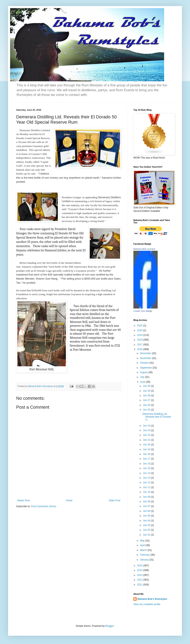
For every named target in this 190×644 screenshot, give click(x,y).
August (144, 372)
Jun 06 (147, 511)
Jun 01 (147, 535)
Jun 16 (147, 464)
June (143, 382)
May (143, 541)
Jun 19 (147, 449)
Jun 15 (147, 468)
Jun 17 (147, 459)
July (143, 377)
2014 (140, 570)
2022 (140, 326)
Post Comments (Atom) (44, 506)
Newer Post (23, 500)
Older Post (115, 500)
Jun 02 (147, 530)
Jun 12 (147, 482)
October (145, 363)
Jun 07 (147, 506)
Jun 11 (147, 487)
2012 (140, 580)
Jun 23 (147, 430)
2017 (140, 345)
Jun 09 (147, 497)
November (146, 358)
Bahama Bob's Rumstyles (152, 599)
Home (69, 500)
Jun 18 (147, 454)
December (146, 353)
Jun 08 (147, 501)
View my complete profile (147, 604)
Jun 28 (147, 395)
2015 (140, 566)
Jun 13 (147, 478)
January (145, 560)
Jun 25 (147, 410)
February (145, 555)
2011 (140, 585)
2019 (140, 335)
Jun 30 (147, 386)
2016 (140, 349)
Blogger (109, 626)
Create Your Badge (143, 311)
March (144, 550)
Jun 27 (147, 400)
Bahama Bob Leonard (144, 249)
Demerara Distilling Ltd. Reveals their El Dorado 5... (157, 417)
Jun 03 (147, 525)
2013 (140, 575)
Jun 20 (147, 445)
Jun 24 (147, 426)
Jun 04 (147, 521)
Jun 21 (147, 440)
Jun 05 (147, 516)
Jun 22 (147, 435)
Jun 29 (147, 391)
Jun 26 (147, 405)
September (146, 368)
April (143, 545)
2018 (140, 340)
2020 (140, 330)
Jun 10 (147, 492)
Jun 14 (147, 473)
